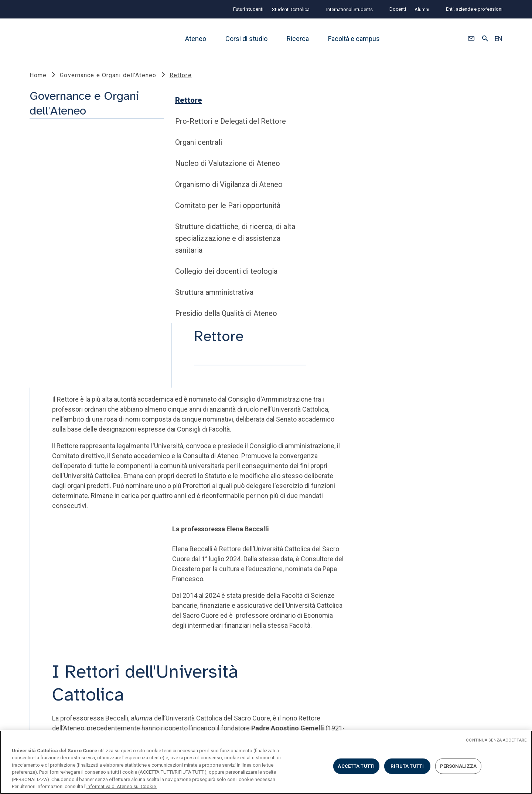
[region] (266, 762)
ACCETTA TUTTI (356, 766)
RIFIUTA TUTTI (407, 766)
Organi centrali (57, 188)
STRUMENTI (162, 570)
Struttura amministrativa (72, 338)
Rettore (47, 146)
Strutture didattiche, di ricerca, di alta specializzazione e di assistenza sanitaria (93, 284)
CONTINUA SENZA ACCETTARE (496, 740)
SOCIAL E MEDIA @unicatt (293, 570)
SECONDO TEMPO (401, 570)
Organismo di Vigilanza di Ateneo (87, 230)
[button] (471, 39)
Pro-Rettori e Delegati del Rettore (89, 167)
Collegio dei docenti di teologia (84, 317)
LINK (38, 570)
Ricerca (298, 39)
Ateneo (196, 39)
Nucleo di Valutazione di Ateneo (86, 209)
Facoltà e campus (354, 39)
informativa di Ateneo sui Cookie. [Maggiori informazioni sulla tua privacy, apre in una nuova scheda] (122, 786)
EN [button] (499, 39)
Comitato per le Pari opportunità (86, 251)
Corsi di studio (246, 39)
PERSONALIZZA (458, 766)
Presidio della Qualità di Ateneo (84, 359)
